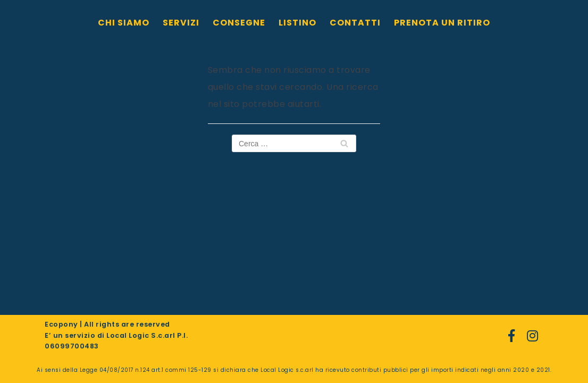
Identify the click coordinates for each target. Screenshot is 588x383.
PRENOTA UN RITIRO (442, 23)
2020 (521, 370)
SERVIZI (181, 23)
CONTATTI (355, 23)
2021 (543, 370)
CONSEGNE (239, 23)
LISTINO (297, 23)
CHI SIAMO (124, 23)
